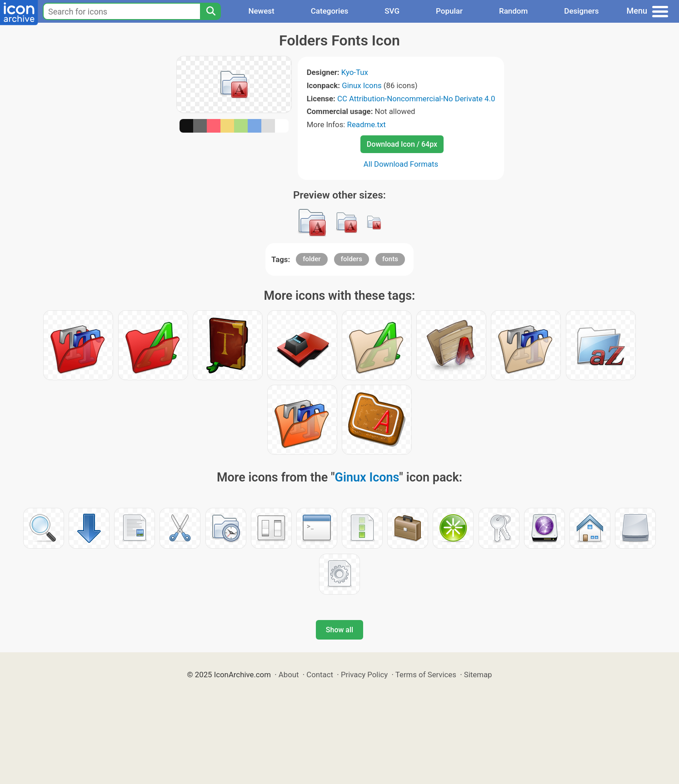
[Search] (210, 11)
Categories (330, 11)
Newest (261, 11)
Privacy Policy (364, 675)
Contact (320, 675)
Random (513, 11)
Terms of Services (426, 675)
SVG (392, 11)
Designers (581, 11)
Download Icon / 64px (402, 144)
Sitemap (478, 675)
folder (312, 259)
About (289, 675)
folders (352, 259)
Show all (339, 630)
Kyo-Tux (355, 72)
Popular (449, 11)
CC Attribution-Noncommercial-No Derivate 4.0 (416, 99)
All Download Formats (401, 164)
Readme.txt (367, 124)
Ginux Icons (362, 85)
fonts (390, 259)
